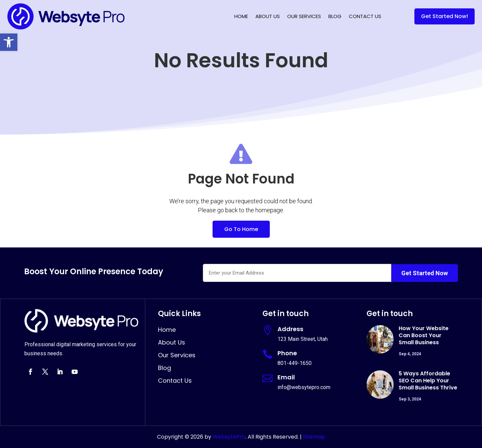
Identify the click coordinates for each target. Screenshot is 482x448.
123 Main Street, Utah (303, 339)
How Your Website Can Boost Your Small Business (424, 335)
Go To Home (241, 229)
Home (241, 16)
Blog (335, 16)
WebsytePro (228, 437)
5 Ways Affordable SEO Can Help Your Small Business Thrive (428, 381)
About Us (268, 16)
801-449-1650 (295, 363)
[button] (9, 42)
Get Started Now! (445, 16)
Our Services (304, 16)
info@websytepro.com (304, 387)
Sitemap (314, 437)
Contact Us (365, 16)
